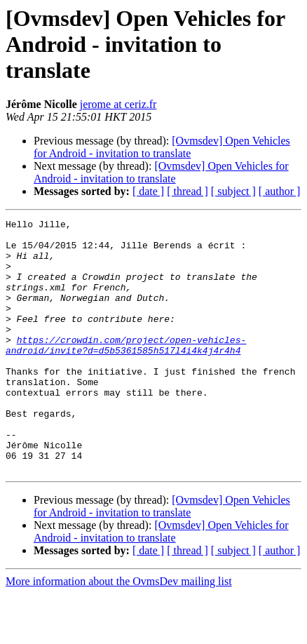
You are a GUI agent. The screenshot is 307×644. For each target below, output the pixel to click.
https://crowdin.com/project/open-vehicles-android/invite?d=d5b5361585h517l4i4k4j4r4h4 (126, 371)
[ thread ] (187, 191)
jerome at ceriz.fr (118, 104)
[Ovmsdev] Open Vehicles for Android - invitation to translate (162, 147)
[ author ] (280, 191)
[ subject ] (233, 191)
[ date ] (148, 191)
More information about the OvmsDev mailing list (119, 632)
